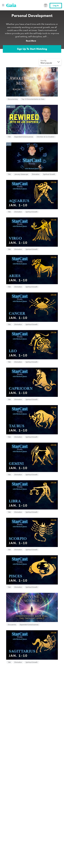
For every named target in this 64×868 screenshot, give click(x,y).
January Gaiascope (21, 174)
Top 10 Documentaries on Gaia (33, 99)
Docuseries (12, 624)
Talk (9, 137)
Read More (31, 41)
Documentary (13, 99)
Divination (36, 174)
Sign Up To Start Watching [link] (32, 49)
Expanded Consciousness (24, 137)
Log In (56, 6)
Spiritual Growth (49, 174)
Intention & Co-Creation (46, 137)
